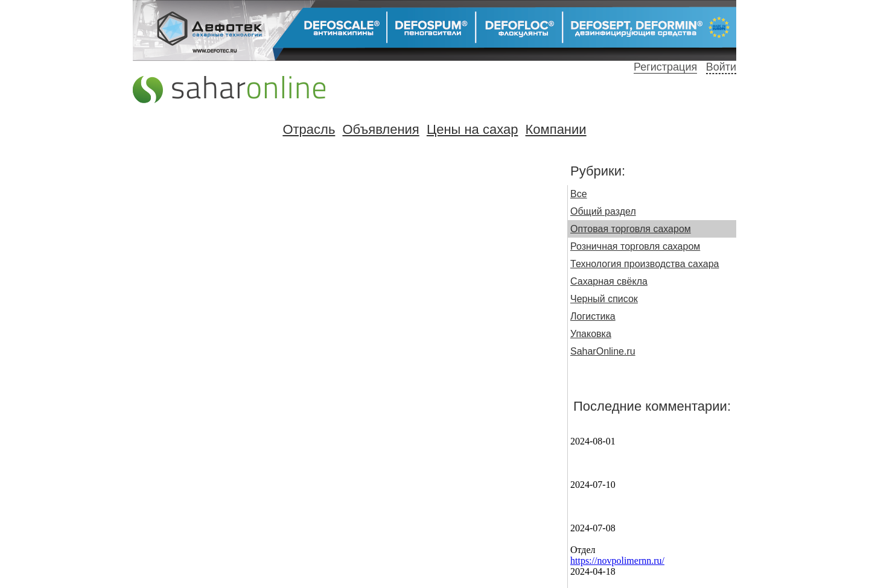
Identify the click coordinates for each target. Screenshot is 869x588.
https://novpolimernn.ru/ (617, 561)
